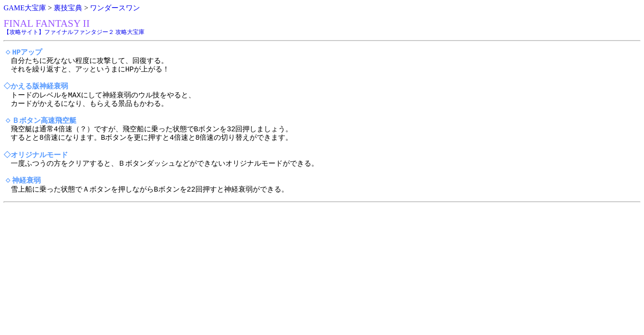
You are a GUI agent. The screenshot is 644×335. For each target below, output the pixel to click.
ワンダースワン (115, 8)
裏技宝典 (68, 8)
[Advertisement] (272, 269)
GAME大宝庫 (25, 8)
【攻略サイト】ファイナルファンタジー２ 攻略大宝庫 (74, 32)
